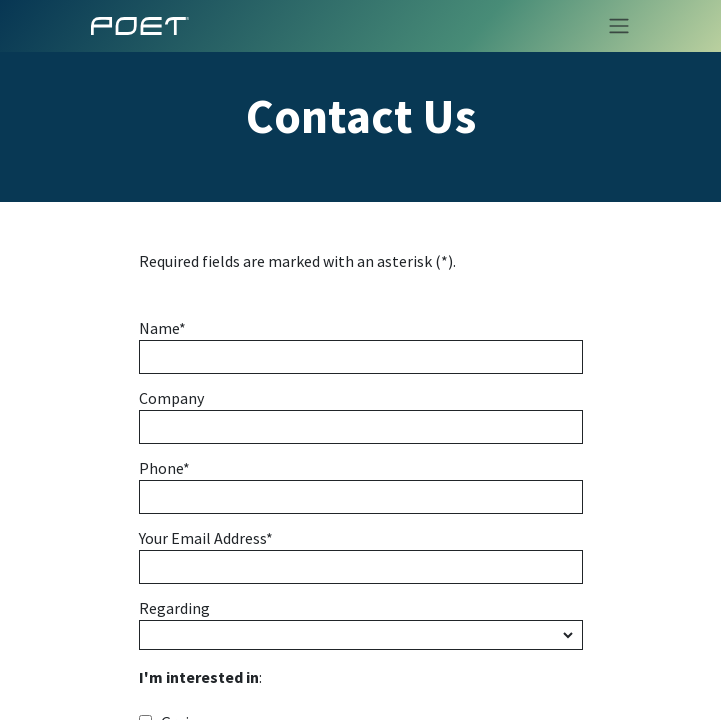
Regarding (174, 609)
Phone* (164, 469)
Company (171, 399)
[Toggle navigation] (613, 26)
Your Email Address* (206, 539)
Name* (162, 329)
